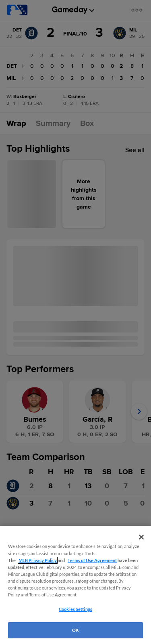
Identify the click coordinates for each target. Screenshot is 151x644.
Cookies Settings (75, 609)
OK (75, 630)
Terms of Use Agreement (92, 560)
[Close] (141, 537)
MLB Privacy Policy (38, 560)
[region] (75, 585)
